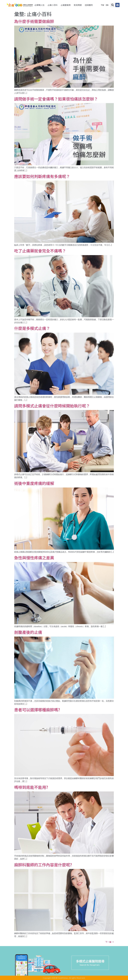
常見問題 (78, 5)
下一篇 (110, 942)
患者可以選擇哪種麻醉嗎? (37, 710)
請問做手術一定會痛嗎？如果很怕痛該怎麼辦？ (56, 99)
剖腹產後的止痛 (28, 632)
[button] (112, 5)
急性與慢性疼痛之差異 (34, 558)
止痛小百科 (53, 5)
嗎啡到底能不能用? (31, 787)
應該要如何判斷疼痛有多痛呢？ (42, 176)
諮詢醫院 (89, 5)
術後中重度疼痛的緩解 (34, 483)
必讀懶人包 (39, 5)
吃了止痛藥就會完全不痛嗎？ (40, 251)
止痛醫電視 (66, 5)
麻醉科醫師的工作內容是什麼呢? (43, 865)
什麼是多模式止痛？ (32, 328)
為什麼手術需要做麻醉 (34, 21)
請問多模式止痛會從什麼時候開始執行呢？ (52, 406)
